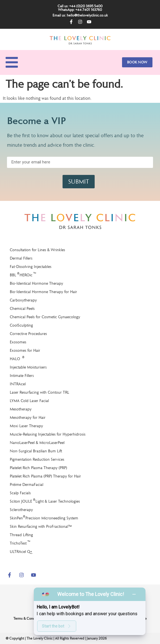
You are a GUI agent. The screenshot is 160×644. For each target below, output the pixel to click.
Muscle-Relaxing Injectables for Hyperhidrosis (48, 434)
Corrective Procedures (28, 334)
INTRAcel (18, 384)
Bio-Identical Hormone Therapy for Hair (43, 292)
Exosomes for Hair (25, 350)
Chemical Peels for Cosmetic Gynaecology (45, 317)
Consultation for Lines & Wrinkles (37, 250)
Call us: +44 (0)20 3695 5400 (80, 6)
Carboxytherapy (23, 300)
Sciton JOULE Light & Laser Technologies (45, 501)
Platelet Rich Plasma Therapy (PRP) (38, 468)
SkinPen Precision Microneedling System (44, 518)
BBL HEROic (23, 275)
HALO (17, 358)
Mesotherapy (21, 409)
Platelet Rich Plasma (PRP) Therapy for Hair (45, 476)
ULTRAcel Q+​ (21, 552)
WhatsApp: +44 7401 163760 (80, 10)
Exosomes (18, 342)
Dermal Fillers (21, 258)
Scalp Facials (20, 493)
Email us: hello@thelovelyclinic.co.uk (80, 15)
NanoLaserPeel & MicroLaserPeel (37, 443)
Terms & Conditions (28, 618)
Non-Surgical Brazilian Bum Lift (36, 451)
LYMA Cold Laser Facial (29, 401)
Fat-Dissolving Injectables (31, 267)
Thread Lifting (21, 535)
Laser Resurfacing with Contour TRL (40, 392)
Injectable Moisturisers (28, 367)
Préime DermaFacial (27, 484)
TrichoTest (20, 543)
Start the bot (57, 626)
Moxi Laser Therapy (26, 426)
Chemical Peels (22, 308)
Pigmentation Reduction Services (37, 459)
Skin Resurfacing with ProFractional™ (41, 526)
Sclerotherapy (21, 510)
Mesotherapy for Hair (28, 417)
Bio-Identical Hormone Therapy (36, 283)
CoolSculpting (21, 325)
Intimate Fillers (22, 376)
